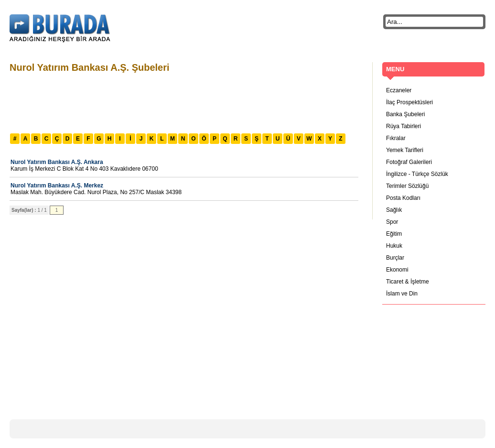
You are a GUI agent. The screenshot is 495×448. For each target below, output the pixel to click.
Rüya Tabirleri (404, 126)
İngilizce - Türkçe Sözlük (417, 174)
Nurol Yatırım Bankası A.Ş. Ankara (57, 162)
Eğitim (394, 234)
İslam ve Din (402, 294)
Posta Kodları (403, 198)
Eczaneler (399, 90)
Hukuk (394, 246)
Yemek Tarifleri (405, 150)
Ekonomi (397, 270)
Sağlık (394, 210)
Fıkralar (396, 138)
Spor (392, 222)
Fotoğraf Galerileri (409, 162)
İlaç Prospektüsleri (409, 102)
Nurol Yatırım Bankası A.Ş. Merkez (57, 186)
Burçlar (395, 258)
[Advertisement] (183, 102)
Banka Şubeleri (405, 114)
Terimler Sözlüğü (407, 186)
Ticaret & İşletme (408, 282)
